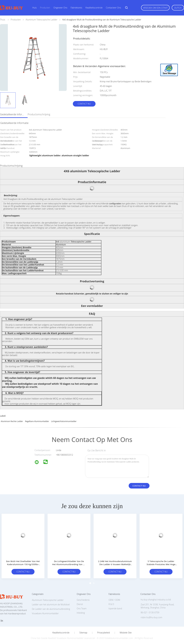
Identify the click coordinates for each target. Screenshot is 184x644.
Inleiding (81, 613)
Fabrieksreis (76, 8)
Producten (45, 8)
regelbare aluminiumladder (37, 421)
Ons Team (82, 608)
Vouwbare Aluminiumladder (45, 613)
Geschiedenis (83, 600)
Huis (34, 8)
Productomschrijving (39, 114)
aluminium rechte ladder (12, 421)
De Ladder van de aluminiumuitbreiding (51, 609)
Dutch (178, 8)
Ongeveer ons (60, 8)
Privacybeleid (103, 633)
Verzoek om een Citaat (155, 8)
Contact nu (84, 104)
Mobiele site (126, 633)
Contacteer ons (114, 8)
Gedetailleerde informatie (12, 114)
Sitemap (83, 633)
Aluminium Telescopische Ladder (48, 600)
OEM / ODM (114, 600)
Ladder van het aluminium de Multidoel (51, 604)
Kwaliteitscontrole (94, 8)
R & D (111, 604)
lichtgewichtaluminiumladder (64, 421)
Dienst (80, 604)
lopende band (115, 608)
